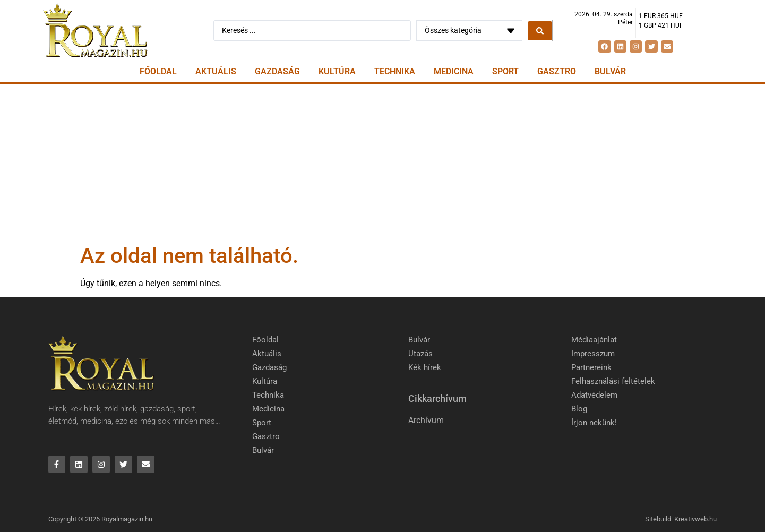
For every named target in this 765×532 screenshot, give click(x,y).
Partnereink (591, 367)
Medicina (454, 71)
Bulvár (610, 71)
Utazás (420, 354)
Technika (395, 71)
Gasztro (557, 71)
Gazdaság (277, 71)
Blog (579, 409)
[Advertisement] (383, 164)
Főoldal (158, 71)
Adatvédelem (594, 395)
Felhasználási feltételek (613, 381)
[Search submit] (540, 31)
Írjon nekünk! (594, 423)
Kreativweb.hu (695, 519)
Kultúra (337, 71)
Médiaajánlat (594, 340)
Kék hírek (425, 367)
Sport (505, 71)
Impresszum (593, 354)
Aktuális (216, 71)
